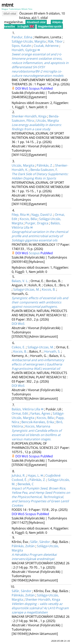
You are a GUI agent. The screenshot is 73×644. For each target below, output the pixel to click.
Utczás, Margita (47, 121)
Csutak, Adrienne (46, 46)
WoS (25, 88)
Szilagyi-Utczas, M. (26, 289)
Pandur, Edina (22, 37)
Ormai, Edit (20, 413)
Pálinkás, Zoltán (23, 546)
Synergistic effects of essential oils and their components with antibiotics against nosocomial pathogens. (40, 302)
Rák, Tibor (55, 41)
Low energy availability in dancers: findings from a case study (37, 127)
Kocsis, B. (49, 289)
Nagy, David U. (42, 215)
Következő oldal (36, 22)
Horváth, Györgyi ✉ (26, 50)
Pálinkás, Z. (45, 165)
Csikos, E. (18, 347)
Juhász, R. (18, 475)
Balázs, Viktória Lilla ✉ (28, 409)
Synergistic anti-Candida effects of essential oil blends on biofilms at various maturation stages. (37, 435)
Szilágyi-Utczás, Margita (29, 41)
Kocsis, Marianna (38, 426)
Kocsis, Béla (28, 219)
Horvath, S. (52, 351)
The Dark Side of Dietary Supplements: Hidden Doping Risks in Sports (40, 176)
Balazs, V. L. (20, 281)
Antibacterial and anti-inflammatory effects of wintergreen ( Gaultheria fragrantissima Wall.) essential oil (38, 364)
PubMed (47, 88)
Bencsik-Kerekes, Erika (38, 422)
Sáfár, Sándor (40, 542)
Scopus (35, 88)
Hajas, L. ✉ (35, 475)
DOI (18, 88)
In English (26, 26)
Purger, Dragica (37, 223)
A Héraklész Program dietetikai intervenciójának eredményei (34, 557)
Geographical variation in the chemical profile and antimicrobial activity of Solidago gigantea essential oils (40, 236)
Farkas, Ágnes (40, 413)
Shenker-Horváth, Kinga (29, 116)
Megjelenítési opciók (50, 26)
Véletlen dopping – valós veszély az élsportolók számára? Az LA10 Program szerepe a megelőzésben (40, 608)
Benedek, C (26, 484)
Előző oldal (10, 14)
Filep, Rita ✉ (20, 215)
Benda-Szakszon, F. (44, 170)
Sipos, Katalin (22, 46)
